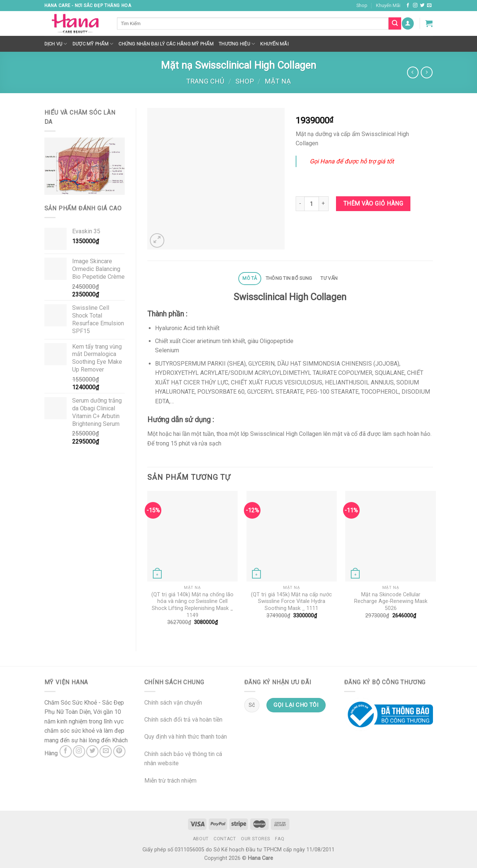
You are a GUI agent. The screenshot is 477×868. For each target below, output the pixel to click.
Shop (362, 5)
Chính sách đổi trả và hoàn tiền (183, 720)
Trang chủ (205, 81)
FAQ (280, 839)
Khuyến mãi (274, 44)
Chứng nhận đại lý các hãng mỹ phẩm (166, 44)
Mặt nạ (278, 81)
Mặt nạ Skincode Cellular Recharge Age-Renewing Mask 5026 (391, 601)
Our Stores (256, 839)
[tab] (250, 279)
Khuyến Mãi (388, 5)
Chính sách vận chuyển (173, 703)
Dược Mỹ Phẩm (93, 44)
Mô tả (250, 278)
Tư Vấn (329, 278)
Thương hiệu (237, 44)
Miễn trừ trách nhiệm (170, 781)
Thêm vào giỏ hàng (373, 204)
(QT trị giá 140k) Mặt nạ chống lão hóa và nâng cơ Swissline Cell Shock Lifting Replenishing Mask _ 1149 (192, 605)
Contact (225, 839)
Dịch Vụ (56, 44)
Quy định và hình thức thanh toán (186, 737)
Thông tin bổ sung (289, 278)
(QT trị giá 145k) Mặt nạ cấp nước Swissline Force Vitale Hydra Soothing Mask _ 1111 (291, 601)
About (201, 839)
